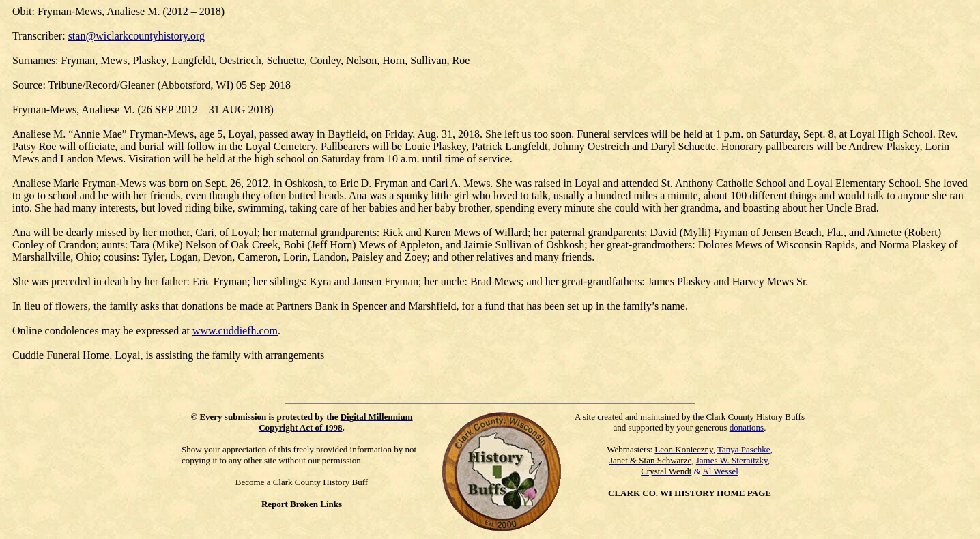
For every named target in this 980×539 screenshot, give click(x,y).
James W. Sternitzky (732, 460)
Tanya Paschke (744, 449)
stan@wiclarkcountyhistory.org (136, 36)
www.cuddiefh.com (235, 331)
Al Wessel (720, 471)
